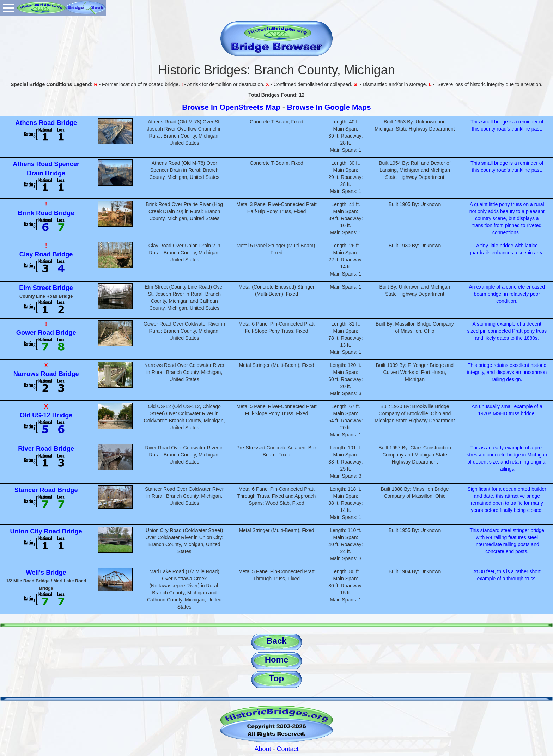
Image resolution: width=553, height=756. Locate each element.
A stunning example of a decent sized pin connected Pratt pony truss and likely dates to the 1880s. (507, 331)
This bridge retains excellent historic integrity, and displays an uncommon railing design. (507, 372)
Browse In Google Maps (329, 107)
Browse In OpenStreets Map (231, 107)
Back (276, 641)
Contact (288, 749)
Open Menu (8, 8)
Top (276, 678)
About (263, 749)
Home (277, 660)
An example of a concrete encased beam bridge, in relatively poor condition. (507, 294)
